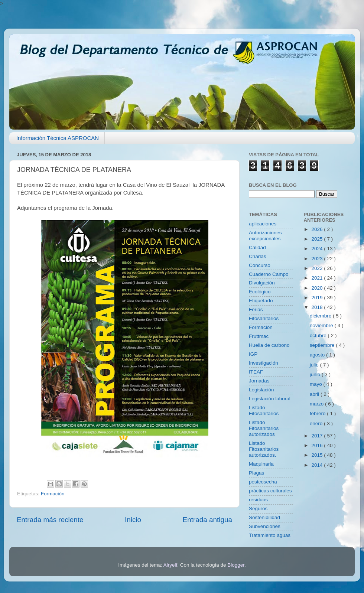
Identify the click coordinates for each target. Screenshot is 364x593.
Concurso (260, 265)
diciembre (321, 316)
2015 (318, 455)
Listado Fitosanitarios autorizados (264, 428)
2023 (318, 259)
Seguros (258, 509)
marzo (317, 404)
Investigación (264, 363)
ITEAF (256, 372)
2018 (318, 307)
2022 (318, 268)
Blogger (236, 565)
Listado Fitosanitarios (264, 410)
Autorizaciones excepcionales (265, 236)
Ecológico (260, 292)
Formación (53, 494)
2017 (318, 436)
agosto (318, 355)
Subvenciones (265, 526)
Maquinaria (261, 464)
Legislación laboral (270, 399)
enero (317, 423)
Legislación (261, 390)
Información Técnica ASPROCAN (58, 138)
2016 (318, 445)
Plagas (256, 473)
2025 (318, 239)
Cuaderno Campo (269, 274)
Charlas (258, 256)
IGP (253, 354)
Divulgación (262, 283)
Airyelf (170, 565)
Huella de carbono (269, 345)
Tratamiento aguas (270, 535)
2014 (318, 465)
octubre (319, 335)
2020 (318, 288)
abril (315, 394)
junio (316, 374)
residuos (258, 500)
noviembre (322, 325)
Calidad (257, 247)
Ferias (256, 309)
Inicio (133, 520)
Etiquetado (261, 301)
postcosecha (263, 482)
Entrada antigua (207, 520)
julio (315, 365)
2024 (318, 249)
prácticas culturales (270, 491)
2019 (318, 298)
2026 (318, 229)
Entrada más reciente (50, 520)
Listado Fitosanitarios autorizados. (264, 449)
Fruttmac (259, 336)
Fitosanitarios (264, 318)
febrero (318, 413)
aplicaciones (263, 224)
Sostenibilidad (264, 517)
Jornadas (259, 381)
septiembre (323, 345)
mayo (317, 384)
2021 (318, 278)
